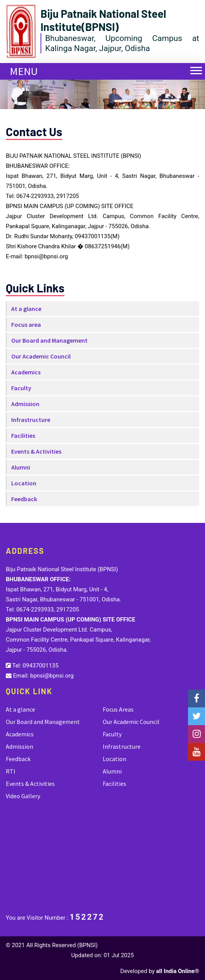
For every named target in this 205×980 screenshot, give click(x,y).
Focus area (26, 324)
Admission (25, 404)
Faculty (21, 388)
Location (24, 483)
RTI (11, 771)
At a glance (26, 309)
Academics (26, 372)
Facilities (23, 435)
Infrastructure (31, 420)
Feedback (24, 499)
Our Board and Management (49, 340)
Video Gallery (23, 796)
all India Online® (178, 971)
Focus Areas (118, 709)
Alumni (21, 467)
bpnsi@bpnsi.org (52, 676)
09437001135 (41, 666)
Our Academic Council (41, 356)
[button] (192, 66)
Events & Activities (36, 451)
